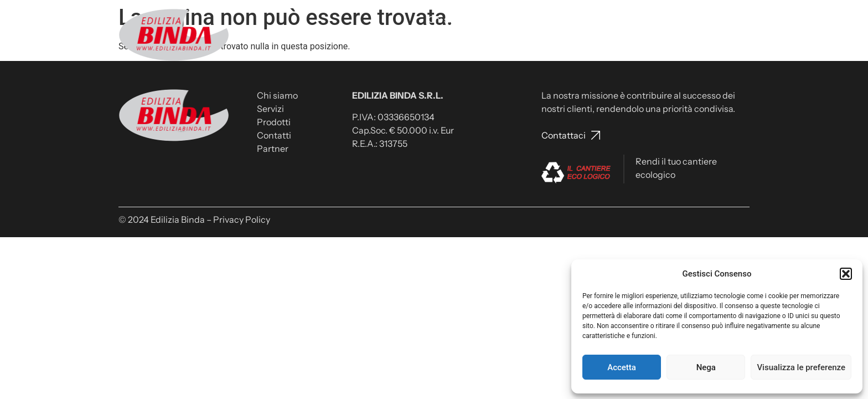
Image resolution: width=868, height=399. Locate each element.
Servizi (494, 19)
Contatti (580, 19)
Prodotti (535, 19)
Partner (728, 19)
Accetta (622, 367)
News (690, 19)
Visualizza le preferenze (801, 367)
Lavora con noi (638, 19)
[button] (846, 274)
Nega (706, 367)
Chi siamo (448, 19)
